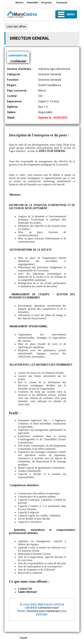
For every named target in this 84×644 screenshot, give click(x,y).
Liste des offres (16, 27)
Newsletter (33, 3)
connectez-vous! (48, 608)
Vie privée (47, 3)
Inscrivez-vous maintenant (43, 611)
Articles (20, 3)
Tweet (23, 638)
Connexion (62, 3)
